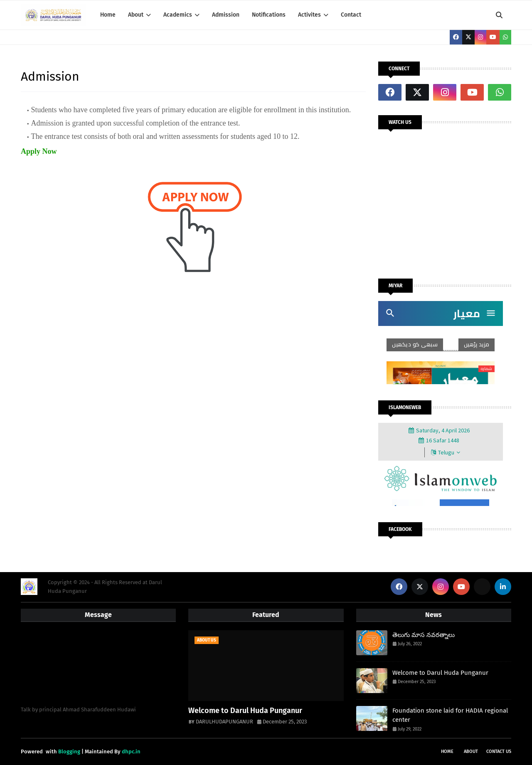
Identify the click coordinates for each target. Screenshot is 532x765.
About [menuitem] (136, 15)
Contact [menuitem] (351, 15)
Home (447, 751)
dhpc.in (131, 751)
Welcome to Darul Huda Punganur (245, 711)
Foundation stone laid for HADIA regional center (450, 715)
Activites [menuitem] (309, 15)
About (471, 751)
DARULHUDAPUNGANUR (224, 722)
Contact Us (499, 751)
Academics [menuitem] (178, 15)
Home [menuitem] (108, 15)
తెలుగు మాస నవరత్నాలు (424, 635)
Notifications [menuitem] (269, 15)
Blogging (69, 751)
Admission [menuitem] (226, 15)
